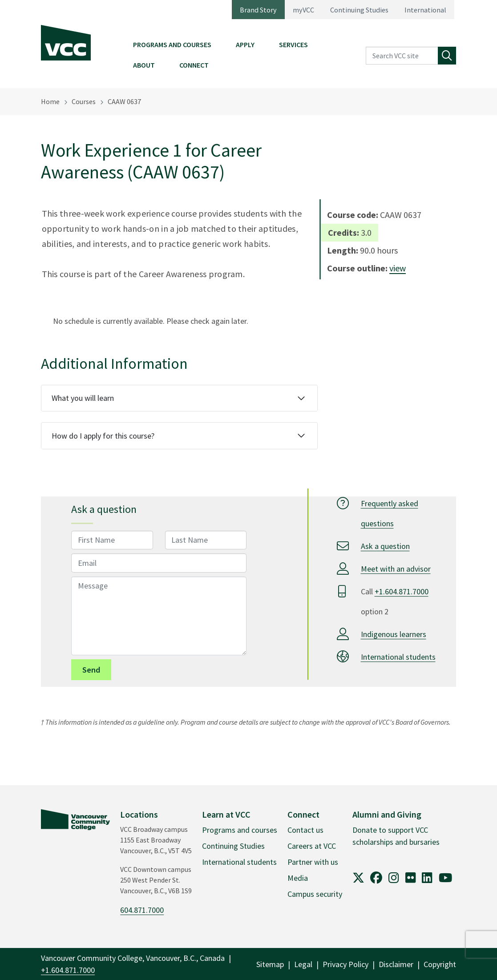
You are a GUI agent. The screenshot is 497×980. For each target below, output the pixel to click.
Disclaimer (396, 964)
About (144, 65)
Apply (245, 44)
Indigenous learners (394, 634)
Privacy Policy (345, 964)
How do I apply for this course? (103, 436)
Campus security (315, 894)
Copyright (440, 964)
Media (298, 878)
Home (50, 101)
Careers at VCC (312, 846)
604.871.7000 (142, 910)
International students (398, 657)
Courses (84, 101)
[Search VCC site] (402, 56)
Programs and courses (240, 830)
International (425, 10)
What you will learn (83, 398)
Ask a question (385, 546)
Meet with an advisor (396, 569)
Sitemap (270, 964)
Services (293, 44)
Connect (194, 65)
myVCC (303, 10)
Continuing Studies (359, 10)
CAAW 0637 (124, 101)
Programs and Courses (172, 44)
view (398, 268)
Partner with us (313, 862)
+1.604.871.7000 (402, 591)
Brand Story (258, 10)
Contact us (305, 830)
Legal (303, 964)
